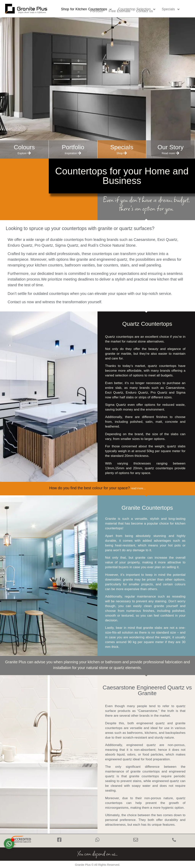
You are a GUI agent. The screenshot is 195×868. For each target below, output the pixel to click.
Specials (171, 9)
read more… (138, 488)
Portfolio (97, 11)
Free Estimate (120, 11)
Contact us (145, 11)
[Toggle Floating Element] (9, 844)
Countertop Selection (137, 9)
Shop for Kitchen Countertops (87, 9)
